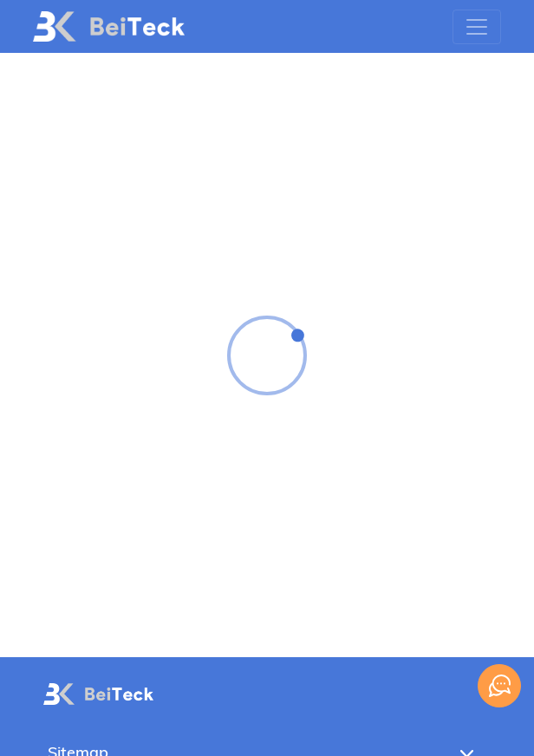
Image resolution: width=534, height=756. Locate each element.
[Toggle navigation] (477, 27)
